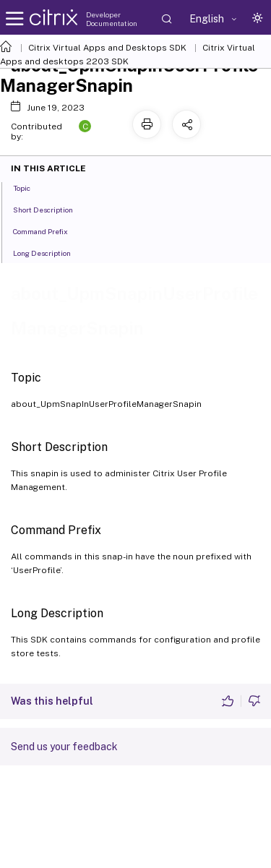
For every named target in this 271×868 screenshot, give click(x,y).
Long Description (50, 252)
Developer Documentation (112, 19)
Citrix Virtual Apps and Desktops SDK (107, 48)
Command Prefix (48, 231)
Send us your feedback (64, 747)
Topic (30, 187)
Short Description (51, 209)
